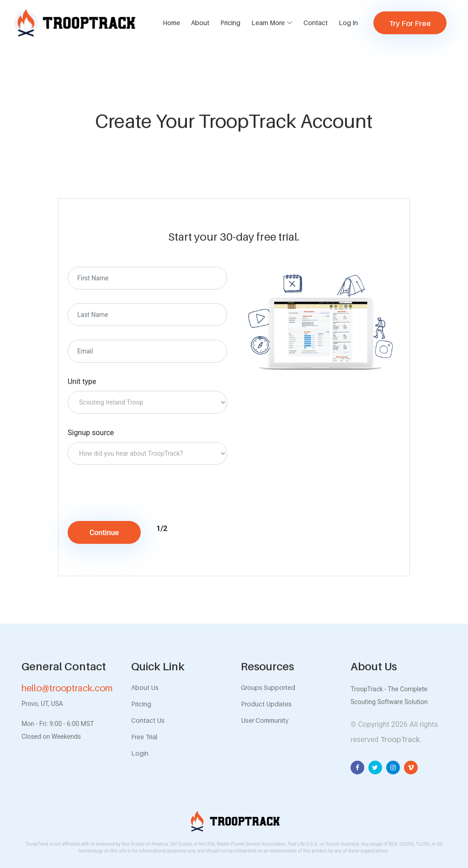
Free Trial (144, 737)
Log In (348, 23)
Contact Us (148, 720)
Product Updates (266, 704)
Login (140, 753)
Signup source (91, 433)
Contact (316, 23)
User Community (265, 720)
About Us (145, 687)
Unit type (82, 381)
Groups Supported (268, 687)
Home (171, 23)
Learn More (268, 23)
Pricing (230, 23)
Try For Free (410, 23)
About (200, 23)
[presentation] (144, 496)
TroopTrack (400, 739)
